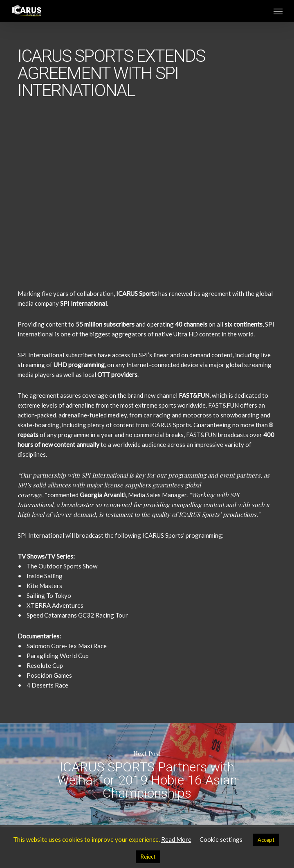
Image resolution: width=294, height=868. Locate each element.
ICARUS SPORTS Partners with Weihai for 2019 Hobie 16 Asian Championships (147, 774)
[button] (278, 11)
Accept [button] (266, 840)
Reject (148, 857)
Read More (176, 839)
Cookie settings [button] (221, 839)
